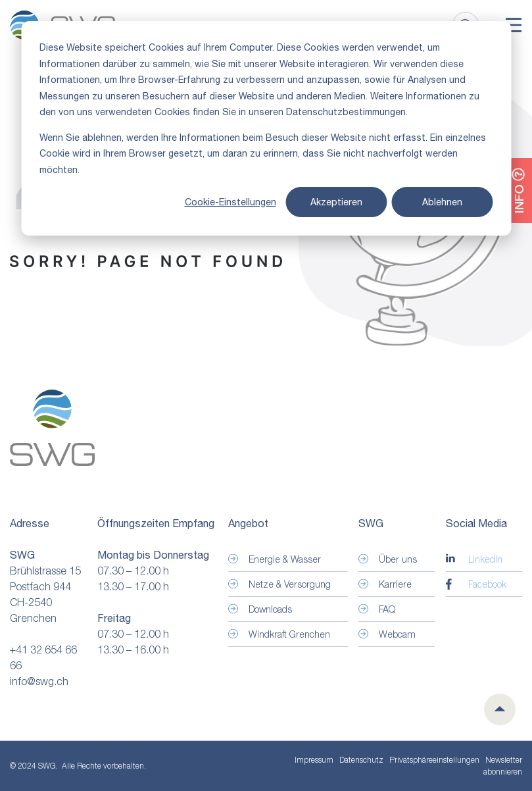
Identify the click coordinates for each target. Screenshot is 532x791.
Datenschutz (361, 760)
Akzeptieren (336, 202)
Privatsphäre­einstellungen (434, 760)
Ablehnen (442, 202)
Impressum (314, 760)
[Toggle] (514, 25)
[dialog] (266, 128)
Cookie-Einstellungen (230, 202)
